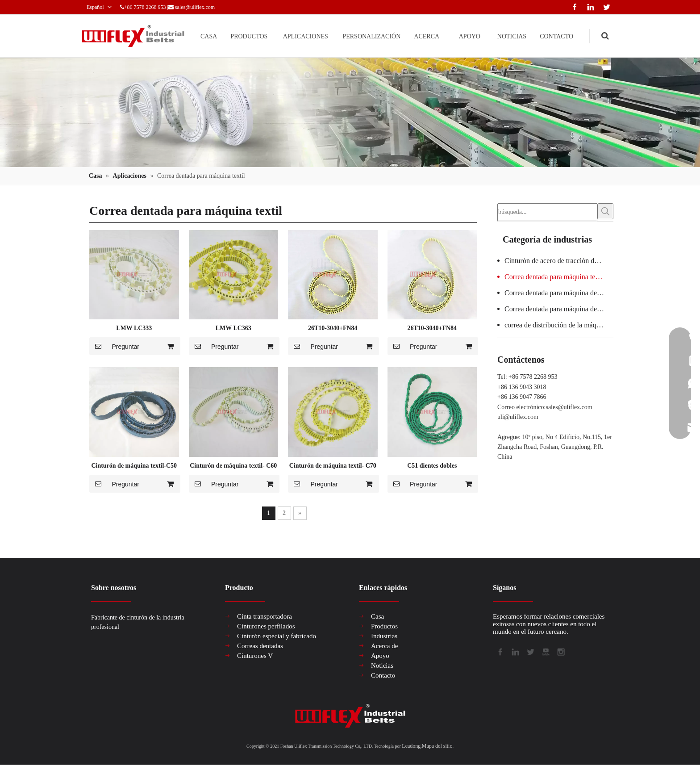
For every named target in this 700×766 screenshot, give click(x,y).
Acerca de (384, 646)
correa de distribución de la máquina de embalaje (559, 325)
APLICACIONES (265, 36)
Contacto (383, 676)
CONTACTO (552, 36)
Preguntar (114, 347)
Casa (377, 617)
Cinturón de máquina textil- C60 (233, 466)
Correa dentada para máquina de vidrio (559, 309)
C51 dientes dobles (432, 466)
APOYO (452, 36)
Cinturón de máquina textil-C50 (134, 466)
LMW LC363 (233, 329)
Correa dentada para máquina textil (555, 277)
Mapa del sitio (437, 746)
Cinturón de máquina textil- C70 (333, 466)
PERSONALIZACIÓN (342, 36)
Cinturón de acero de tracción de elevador (559, 261)
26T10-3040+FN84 (333, 329)
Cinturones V (255, 656)
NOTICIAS (498, 36)
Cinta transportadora (265, 617)
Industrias (384, 636)
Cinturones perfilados (266, 627)
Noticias (382, 666)
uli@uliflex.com (518, 417)
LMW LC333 (134, 329)
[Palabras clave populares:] (605, 212)
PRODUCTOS (200, 36)
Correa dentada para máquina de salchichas (559, 293)
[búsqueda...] (547, 213)
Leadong (411, 746)
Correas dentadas (260, 646)
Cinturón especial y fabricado (277, 636)
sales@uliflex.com (219, 7)
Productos (384, 627)
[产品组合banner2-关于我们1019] (350, 113)
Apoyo (380, 656)
